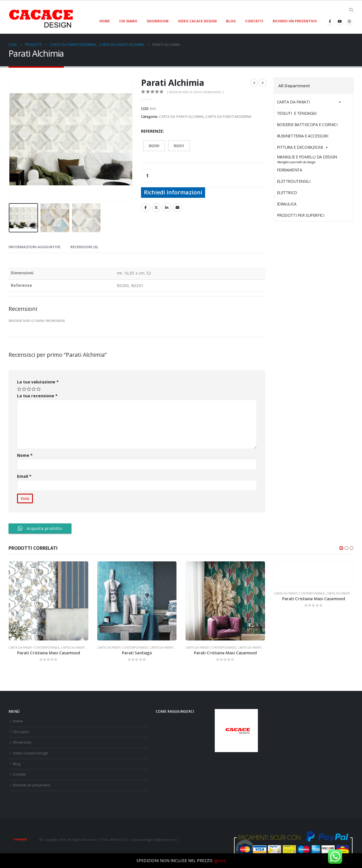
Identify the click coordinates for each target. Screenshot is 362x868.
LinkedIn (167, 207)
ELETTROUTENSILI (307, 181)
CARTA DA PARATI (309, 102)
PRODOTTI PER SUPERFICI (301, 215)
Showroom (158, 21)
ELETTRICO (300, 193)
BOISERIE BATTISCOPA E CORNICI (307, 125)
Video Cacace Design (197, 21)
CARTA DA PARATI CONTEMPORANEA (34, 648)
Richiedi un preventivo (295, 21)
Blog (231, 21)
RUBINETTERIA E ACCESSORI (303, 136)
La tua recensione (37, 396)
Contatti (254, 21)
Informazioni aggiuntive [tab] (34, 247)
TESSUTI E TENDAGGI (297, 113)
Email (24, 476)
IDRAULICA (300, 204)
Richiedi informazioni (173, 192)
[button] (341, 548)
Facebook (146, 207)
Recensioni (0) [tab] (84, 247)
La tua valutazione (38, 382)
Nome (25, 455)
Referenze (152, 131)
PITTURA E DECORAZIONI (303, 147)
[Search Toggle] (351, 10)
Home (105, 21)
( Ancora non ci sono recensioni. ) (195, 92)
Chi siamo (128, 21)
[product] (49, 601)
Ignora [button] (220, 860)
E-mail (177, 207)
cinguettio (156, 207)
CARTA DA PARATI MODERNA (229, 117)
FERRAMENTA (303, 170)
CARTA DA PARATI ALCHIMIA (181, 117)
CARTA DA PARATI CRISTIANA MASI (84, 648)
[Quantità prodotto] (147, 176)
